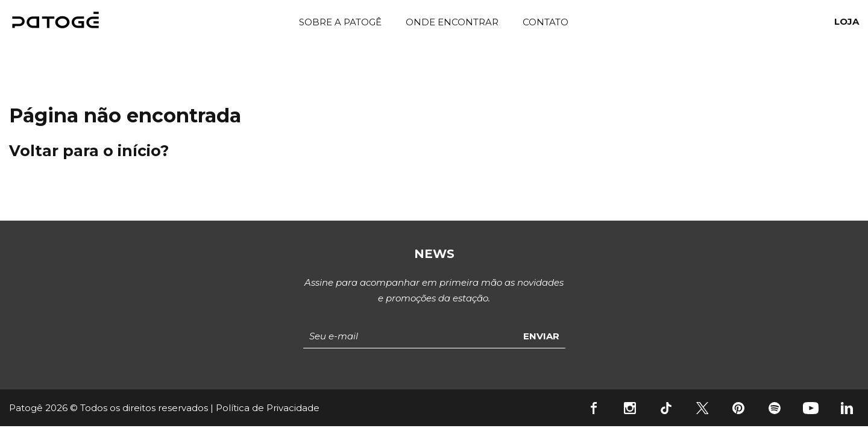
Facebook (594, 408)
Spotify (775, 408)
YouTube (811, 408)
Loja (847, 21)
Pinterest (738, 408)
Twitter (702, 408)
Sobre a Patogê (340, 22)
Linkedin (847, 408)
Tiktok (666, 408)
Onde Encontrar (452, 22)
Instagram (630, 408)
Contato (546, 22)
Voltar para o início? (89, 151)
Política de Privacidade (268, 408)
